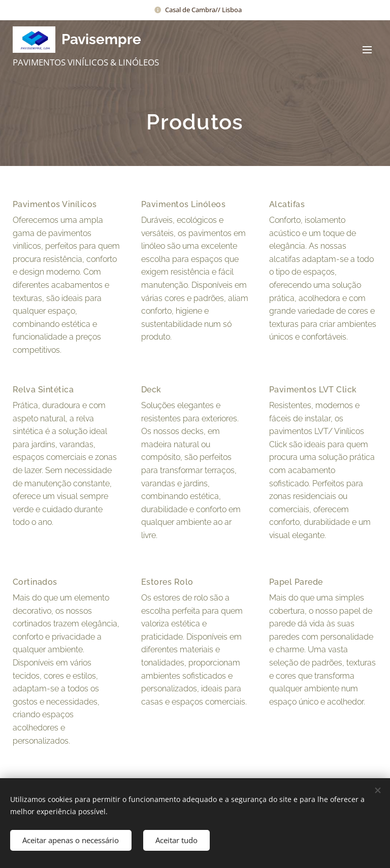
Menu (367, 50)
